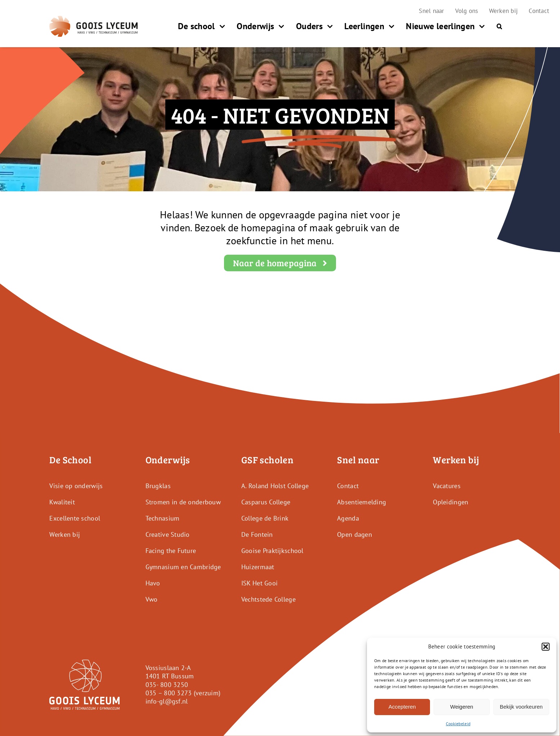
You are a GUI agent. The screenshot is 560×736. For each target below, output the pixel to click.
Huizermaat (258, 567)
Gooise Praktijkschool (272, 551)
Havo (153, 583)
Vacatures (447, 486)
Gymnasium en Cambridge (183, 567)
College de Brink (265, 518)
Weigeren (462, 707)
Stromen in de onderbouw (183, 502)
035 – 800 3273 (169, 693)
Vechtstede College (268, 599)
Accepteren (402, 707)
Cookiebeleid (458, 724)
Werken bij (65, 534)
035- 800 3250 (167, 685)
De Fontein (257, 534)
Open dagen (355, 534)
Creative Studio (168, 534)
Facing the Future (171, 551)
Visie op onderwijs (76, 486)
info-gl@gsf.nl (167, 701)
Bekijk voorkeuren (521, 707)
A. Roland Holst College (275, 486)
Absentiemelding (362, 502)
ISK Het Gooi (259, 583)
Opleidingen (451, 502)
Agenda (348, 518)
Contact (348, 486)
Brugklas (158, 486)
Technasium (163, 518)
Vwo (152, 599)
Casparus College (266, 502)
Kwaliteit (62, 502)
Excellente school (75, 518)
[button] (546, 647)
